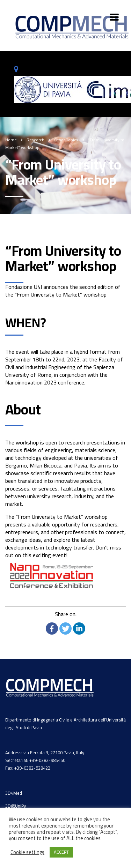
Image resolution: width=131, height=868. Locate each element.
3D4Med (14, 793)
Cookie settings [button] (27, 852)
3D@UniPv (16, 806)
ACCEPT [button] (61, 852)
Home (11, 140)
